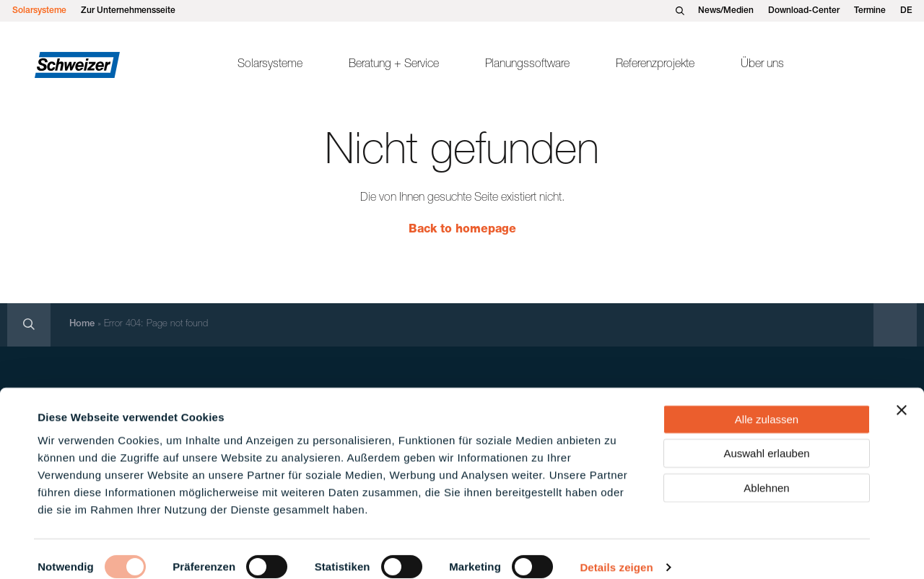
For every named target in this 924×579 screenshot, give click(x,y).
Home (82, 325)
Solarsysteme (39, 11)
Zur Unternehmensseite (128, 11)
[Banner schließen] (902, 393)
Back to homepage (462, 230)
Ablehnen (766, 470)
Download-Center (804, 11)
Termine (870, 11)
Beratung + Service (394, 65)
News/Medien (726, 11)
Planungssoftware (527, 65)
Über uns (762, 65)
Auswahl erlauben (766, 436)
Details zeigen (616, 550)
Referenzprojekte (655, 65)
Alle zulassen (767, 402)
